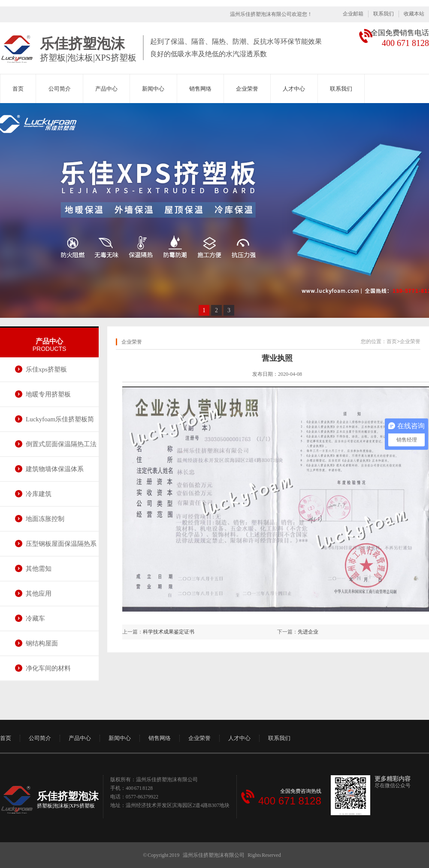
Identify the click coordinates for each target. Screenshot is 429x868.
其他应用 (39, 594)
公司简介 (60, 89)
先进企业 (308, 632)
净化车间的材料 (48, 668)
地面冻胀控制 (45, 519)
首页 (18, 89)
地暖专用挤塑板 (48, 394)
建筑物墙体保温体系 (55, 469)
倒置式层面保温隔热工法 (61, 444)
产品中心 (106, 89)
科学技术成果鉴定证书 (169, 632)
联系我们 (384, 14)
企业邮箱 (353, 14)
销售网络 (200, 89)
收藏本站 (414, 14)
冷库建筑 (39, 494)
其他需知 (39, 569)
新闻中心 (153, 89)
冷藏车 (35, 618)
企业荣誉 (247, 89)
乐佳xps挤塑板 (46, 369)
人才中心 (294, 89)
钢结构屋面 (42, 643)
